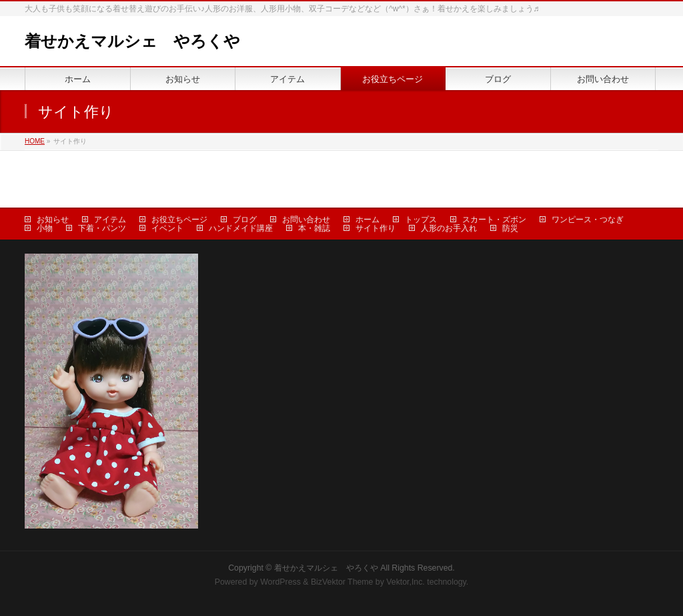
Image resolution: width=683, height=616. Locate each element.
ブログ (245, 220)
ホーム (368, 220)
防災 (510, 228)
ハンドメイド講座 (241, 228)
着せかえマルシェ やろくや (132, 41)
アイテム (110, 220)
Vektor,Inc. (406, 582)
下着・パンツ (102, 228)
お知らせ (53, 220)
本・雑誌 (314, 228)
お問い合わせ (306, 220)
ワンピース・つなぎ (588, 220)
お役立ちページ (179, 220)
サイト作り (376, 228)
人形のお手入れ (449, 228)
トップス (421, 220)
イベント (167, 228)
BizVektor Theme (342, 582)
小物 (45, 228)
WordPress (280, 582)
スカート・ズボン (494, 220)
